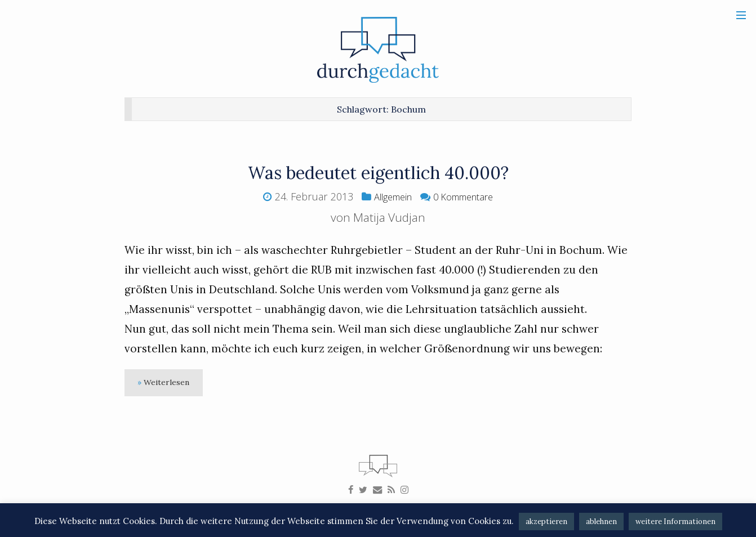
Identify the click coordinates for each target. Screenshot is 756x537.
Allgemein (388, 196)
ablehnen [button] (601, 522)
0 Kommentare (467, 196)
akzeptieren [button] (546, 522)
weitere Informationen (675, 522)
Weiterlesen (171, 384)
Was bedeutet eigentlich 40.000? (378, 172)
